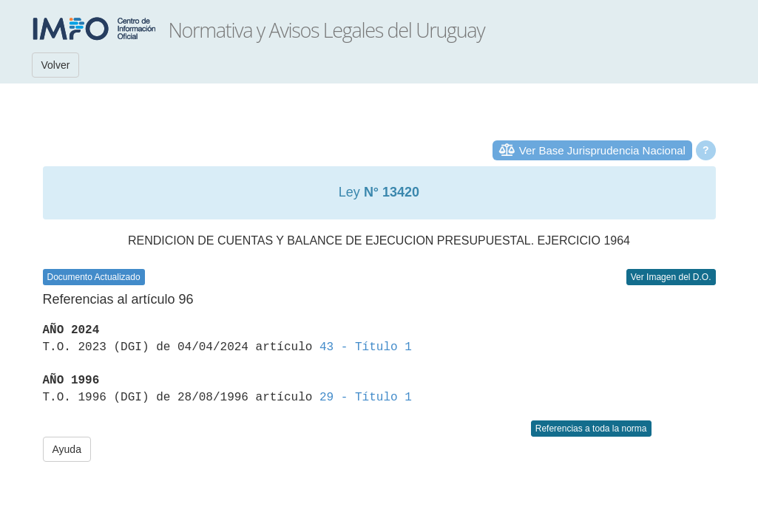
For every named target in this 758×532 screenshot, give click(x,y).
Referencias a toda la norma (591, 429)
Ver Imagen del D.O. (671, 277)
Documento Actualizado (94, 277)
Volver (56, 65)
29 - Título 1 (366, 398)
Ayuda (67, 449)
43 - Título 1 (366, 347)
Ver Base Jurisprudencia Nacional (602, 150)
